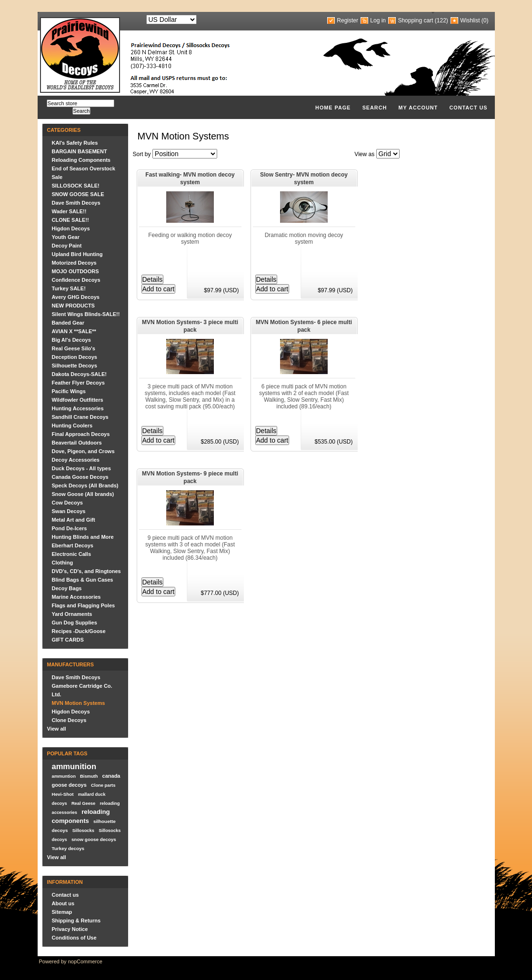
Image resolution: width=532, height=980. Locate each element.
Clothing (63, 563)
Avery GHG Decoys (76, 297)
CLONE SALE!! (70, 220)
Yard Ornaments (72, 614)
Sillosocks (83, 831)
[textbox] (80, 103)
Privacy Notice (70, 929)
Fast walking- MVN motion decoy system (190, 178)
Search (375, 108)
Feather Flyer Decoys (78, 383)
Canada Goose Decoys (80, 477)
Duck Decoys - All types (81, 468)
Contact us (469, 108)
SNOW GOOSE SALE (78, 194)
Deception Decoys (75, 357)
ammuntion (64, 776)
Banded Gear (68, 323)
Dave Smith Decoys (76, 203)
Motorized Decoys (74, 263)
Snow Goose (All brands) (83, 494)
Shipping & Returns (76, 921)
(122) (442, 20)
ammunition (74, 766)
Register (347, 20)
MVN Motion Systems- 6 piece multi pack (304, 326)
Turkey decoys (68, 848)
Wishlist (470, 20)
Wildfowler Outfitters (78, 400)
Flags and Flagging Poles (84, 605)
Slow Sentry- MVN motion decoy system (304, 178)
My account (418, 108)
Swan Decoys (69, 511)
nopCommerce (85, 961)
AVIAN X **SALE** (74, 331)
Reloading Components (81, 160)
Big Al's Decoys (71, 340)
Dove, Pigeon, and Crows (83, 451)
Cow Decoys (67, 503)
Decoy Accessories (76, 460)
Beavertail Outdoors (77, 443)
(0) (485, 20)
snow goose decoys (94, 839)
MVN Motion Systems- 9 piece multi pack (190, 477)
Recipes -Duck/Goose (79, 631)
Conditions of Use (74, 938)
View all (57, 729)
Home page (333, 108)
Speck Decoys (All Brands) (85, 485)
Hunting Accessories (78, 408)
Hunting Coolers (72, 426)
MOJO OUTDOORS (75, 271)
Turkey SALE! (69, 288)
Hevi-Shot (63, 794)
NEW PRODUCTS (73, 306)
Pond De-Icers (70, 528)
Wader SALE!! (69, 211)
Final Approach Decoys (81, 434)
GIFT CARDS (68, 640)
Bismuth (89, 776)
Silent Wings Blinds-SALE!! (86, 314)
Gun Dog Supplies (75, 623)
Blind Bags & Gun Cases (83, 580)
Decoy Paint (67, 246)
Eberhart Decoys (73, 545)
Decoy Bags (67, 588)
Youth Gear (66, 237)
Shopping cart (415, 20)
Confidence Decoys (76, 280)
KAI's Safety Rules (75, 143)
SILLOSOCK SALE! (76, 186)
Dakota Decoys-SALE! (80, 374)
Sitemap (62, 912)
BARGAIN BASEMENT (80, 151)
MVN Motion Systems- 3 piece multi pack (190, 326)
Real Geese (83, 803)
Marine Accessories (76, 597)
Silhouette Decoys (75, 366)
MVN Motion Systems (79, 703)
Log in (378, 20)
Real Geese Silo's (74, 348)
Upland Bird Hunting (77, 254)
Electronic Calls (72, 554)
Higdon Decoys (71, 228)
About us (63, 903)
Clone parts (103, 785)
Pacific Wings (69, 391)
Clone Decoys (69, 720)
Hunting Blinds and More (83, 537)
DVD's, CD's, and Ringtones (86, 571)
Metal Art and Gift (74, 520)
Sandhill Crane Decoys (80, 417)
